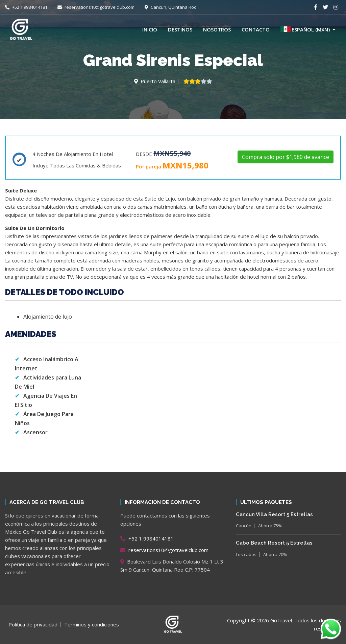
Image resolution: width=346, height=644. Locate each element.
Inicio (150, 29)
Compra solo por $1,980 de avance (286, 157)
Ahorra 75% (270, 526)
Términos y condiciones (92, 624)
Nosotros (217, 29)
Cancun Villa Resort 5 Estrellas (274, 514)
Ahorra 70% (275, 554)
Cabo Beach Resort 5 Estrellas (274, 543)
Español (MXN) (305, 29)
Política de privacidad (33, 624)
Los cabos (246, 554)
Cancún (244, 526)
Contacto (256, 29)
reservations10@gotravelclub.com (96, 7)
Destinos (180, 29)
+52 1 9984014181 (26, 7)
